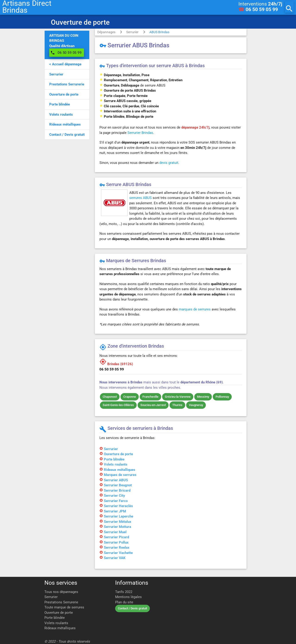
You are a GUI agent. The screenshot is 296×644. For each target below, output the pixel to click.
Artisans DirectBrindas (27, 7)
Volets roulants (56, 623)
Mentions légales (128, 597)
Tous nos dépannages (61, 592)
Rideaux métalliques (60, 628)
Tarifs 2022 (124, 592)
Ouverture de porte (59, 613)
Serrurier (132, 32)
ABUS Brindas (159, 32)
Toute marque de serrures (64, 607)
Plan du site (124, 602)
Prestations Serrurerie (61, 602)
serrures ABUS (140, 198)
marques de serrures (195, 309)
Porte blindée (55, 618)
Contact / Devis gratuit (133, 608)
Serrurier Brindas (140, 133)
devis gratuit (169, 163)
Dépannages (106, 32)
